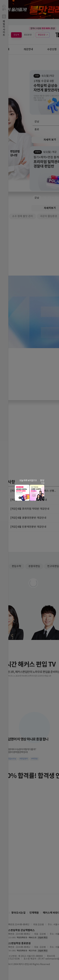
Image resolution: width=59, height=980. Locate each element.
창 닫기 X (42, 482)
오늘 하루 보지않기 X (28, 481)
